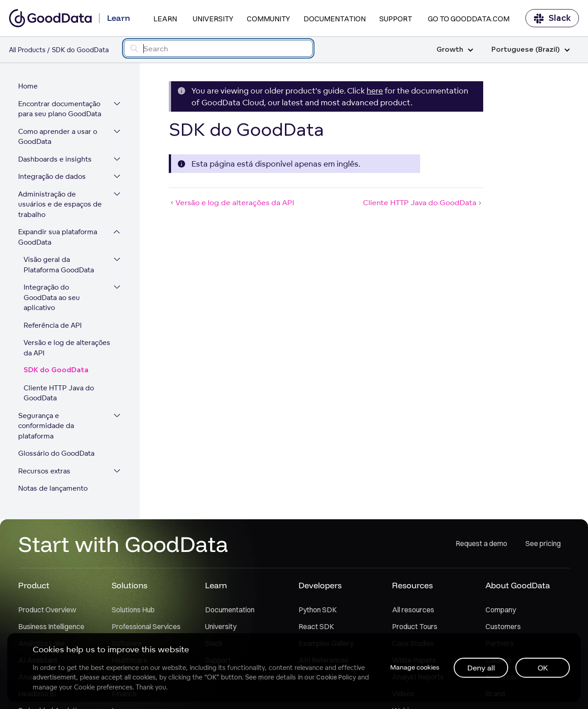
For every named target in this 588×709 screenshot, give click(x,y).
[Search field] (218, 48)
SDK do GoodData (56, 370)
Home (28, 86)
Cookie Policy (336, 677)
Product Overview (47, 610)
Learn (165, 19)
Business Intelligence (51, 626)
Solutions (130, 585)
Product (34, 585)
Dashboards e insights (55, 159)
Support (396, 19)
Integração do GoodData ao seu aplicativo (52, 297)
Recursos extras (44, 471)
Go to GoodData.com (469, 19)
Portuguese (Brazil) (531, 50)
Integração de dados (52, 176)
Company (501, 610)
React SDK (316, 626)
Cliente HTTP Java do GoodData (59, 393)
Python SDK (318, 610)
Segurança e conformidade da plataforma (46, 426)
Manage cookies (415, 667)
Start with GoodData (123, 544)
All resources (413, 610)
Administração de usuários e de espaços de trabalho (60, 204)
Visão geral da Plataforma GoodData (59, 265)
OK (543, 668)
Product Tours (415, 626)
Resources (412, 585)
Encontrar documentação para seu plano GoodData (60, 109)
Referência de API (53, 325)
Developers (320, 585)
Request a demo (481, 543)
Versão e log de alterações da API (67, 348)
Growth (455, 50)
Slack (552, 18)
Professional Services (146, 626)
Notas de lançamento (53, 488)
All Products (27, 50)
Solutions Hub (133, 610)
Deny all (481, 668)
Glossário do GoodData (56, 453)
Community (268, 19)
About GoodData (518, 585)
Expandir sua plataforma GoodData (58, 237)
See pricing (543, 543)
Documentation (335, 19)
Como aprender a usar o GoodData (58, 137)
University (213, 19)
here (375, 91)
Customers (503, 626)
